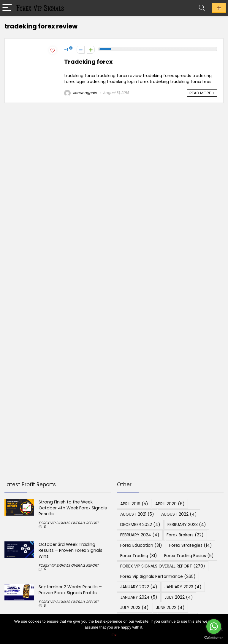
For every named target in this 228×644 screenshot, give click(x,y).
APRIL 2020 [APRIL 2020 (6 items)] (170, 504)
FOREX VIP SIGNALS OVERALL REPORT (69, 523)
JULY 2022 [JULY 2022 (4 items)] (179, 597)
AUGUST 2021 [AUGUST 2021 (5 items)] (137, 514)
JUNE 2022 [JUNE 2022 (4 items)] (170, 608)
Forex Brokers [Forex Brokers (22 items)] (185, 535)
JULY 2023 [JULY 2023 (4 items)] (134, 608)
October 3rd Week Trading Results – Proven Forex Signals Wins (71, 550)
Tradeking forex (88, 62)
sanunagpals (80, 93)
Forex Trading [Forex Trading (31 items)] (139, 556)
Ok (114, 635)
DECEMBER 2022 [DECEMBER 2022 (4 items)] (140, 525)
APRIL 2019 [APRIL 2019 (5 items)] (134, 504)
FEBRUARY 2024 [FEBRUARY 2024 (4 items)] (140, 535)
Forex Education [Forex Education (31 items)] (141, 545)
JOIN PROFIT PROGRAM (219, 8)
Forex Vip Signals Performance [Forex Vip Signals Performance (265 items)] (158, 576)
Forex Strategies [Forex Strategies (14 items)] (191, 545)
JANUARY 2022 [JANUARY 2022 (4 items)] (139, 587)
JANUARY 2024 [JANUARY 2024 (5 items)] (139, 597)
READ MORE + (202, 93)
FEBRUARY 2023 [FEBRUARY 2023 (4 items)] (187, 525)
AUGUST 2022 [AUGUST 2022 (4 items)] (179, 514)
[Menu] (7, 8)
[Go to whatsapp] (214, 627)
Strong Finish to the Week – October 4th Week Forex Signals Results (73, 508)
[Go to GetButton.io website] (214, 638)
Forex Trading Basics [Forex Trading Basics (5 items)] (189, 556)
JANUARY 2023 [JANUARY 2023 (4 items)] (183, 587)
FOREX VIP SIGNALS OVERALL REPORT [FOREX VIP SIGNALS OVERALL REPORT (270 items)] (163, 566)
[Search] (202, 8)
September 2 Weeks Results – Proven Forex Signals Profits (70, 590)
